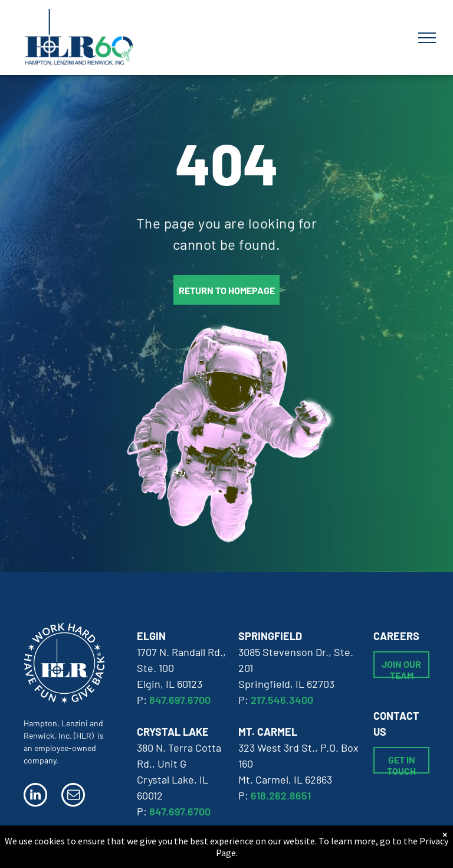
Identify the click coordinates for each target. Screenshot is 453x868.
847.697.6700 (180, 700)
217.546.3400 (282, 700)
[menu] (427, 38)
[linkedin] (35, 796)
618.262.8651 (281, 795)
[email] (73, 796)
